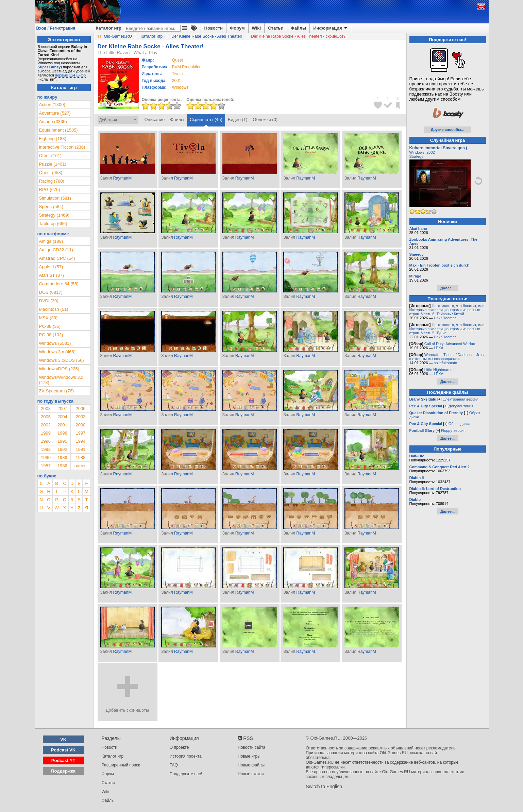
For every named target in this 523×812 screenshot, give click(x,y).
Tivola (178, 74)
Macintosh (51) (54, 309)
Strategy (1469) (54, 215)
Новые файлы (251, 765)
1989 (62, 458)
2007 (62, 409)
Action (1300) (52, 105)
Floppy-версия (453, 430)
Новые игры (249, 756)
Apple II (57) (51, 267)
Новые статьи (251, 774)
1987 (46, 466)
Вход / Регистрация (56, 28)
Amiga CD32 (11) (56, 250)
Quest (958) (51, 173)
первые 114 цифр (70, 75)
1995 (62, 441)
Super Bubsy (49, 67)
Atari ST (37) (52, 275)
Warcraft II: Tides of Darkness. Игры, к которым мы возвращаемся (448, 357)
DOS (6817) (51, 292)
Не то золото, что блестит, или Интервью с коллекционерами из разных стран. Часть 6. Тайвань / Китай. (447, 310)
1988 (80, 458)
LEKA (439, 348)
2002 (46, 425)
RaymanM (122, 178)
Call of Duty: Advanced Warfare (450, 344)
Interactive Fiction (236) (62, 147)
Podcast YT (63, 760)
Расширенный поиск (121, 765)
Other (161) (50, 156)
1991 (80, 449)
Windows (417, 152)
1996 (46, 441)
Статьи (276, 28)
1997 (80, 433)
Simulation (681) (55, 198)
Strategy (416, 156)
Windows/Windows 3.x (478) (61, 380)
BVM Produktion (187, 67)
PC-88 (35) (50, 326)
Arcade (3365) (53, 122)
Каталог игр (109, 28)
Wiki (257, 28)
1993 (46, 449)
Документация (461, 406)
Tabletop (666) (53, 224)
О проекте (179, 747)
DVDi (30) (49, 301)
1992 (62, 449)
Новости (214, 28)
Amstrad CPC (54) (57, 258)
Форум (237, 28)
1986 (62, 466)
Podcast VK (63, 750)
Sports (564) (51, 207)
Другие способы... (448, 130)
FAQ (174, 765)
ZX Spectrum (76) (57, 391)
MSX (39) (48, 318)
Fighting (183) (53, 139)
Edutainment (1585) (58, 130)
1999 (46, 433)
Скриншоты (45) (206, 120)
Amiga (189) (51, 241)
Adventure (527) (55, 113)
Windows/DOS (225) (59, 369)
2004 (62, 417)
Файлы (299, 28)
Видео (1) (238, 120)
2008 (46, 409)
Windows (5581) (55, 343)
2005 (46, 417)
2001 (177, 81)
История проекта (186, 756)
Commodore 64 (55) (59, 284)
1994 (80, 441)
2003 (80, 417)
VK (63, 739)
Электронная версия (461, 399)
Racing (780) (52, 181)
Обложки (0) (265, 120)
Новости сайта (251, 747)
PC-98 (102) (51, 335)
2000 (80, 425)
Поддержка (63, 771)
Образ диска (459, 424)
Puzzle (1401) (53, 164)
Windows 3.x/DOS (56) (62, 360)
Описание (155, 120)
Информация (331, 28)
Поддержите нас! (186, 774)
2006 (80, 409)
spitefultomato (445, 363)
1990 (46, 458)
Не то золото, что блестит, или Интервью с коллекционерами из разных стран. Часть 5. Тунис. (447, 329)
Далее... (448, 288)
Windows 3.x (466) (57, 352)
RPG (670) (50, 190)
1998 (62, 433)
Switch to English (324, 786)
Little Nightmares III (441, 370)
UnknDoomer (445, 318)
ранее (81, 466)
